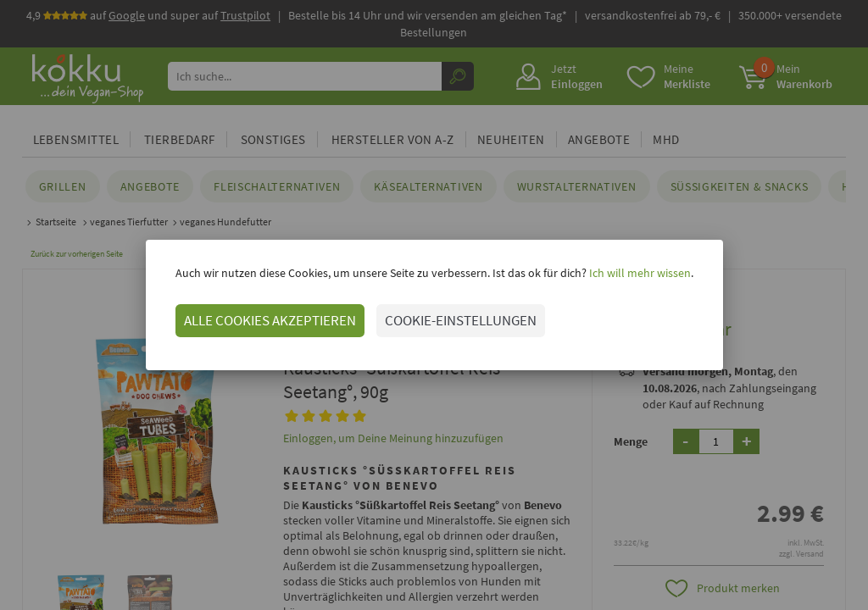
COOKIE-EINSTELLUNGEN (461, 320)
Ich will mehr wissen (639, 273)
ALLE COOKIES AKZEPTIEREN (270, 320)
